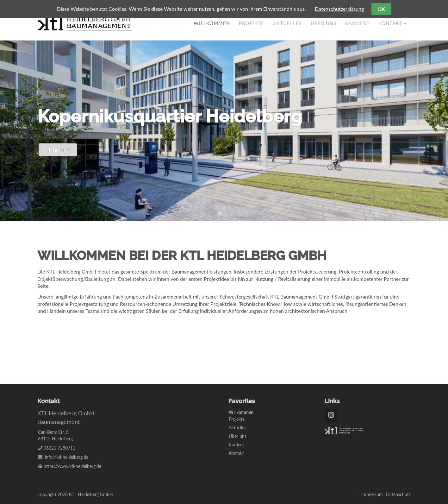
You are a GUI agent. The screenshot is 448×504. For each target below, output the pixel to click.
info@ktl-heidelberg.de (67, 457)
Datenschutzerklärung (339, 9)
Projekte (252, 23)
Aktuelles (287, 23)
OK (381, 9)
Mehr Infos (58, 150)
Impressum (372, 494)
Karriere (357, 23)
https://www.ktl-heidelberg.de (72, 466)
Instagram (331, 415)
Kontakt (390, 23)
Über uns (324, 23)
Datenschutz (398, 494)
